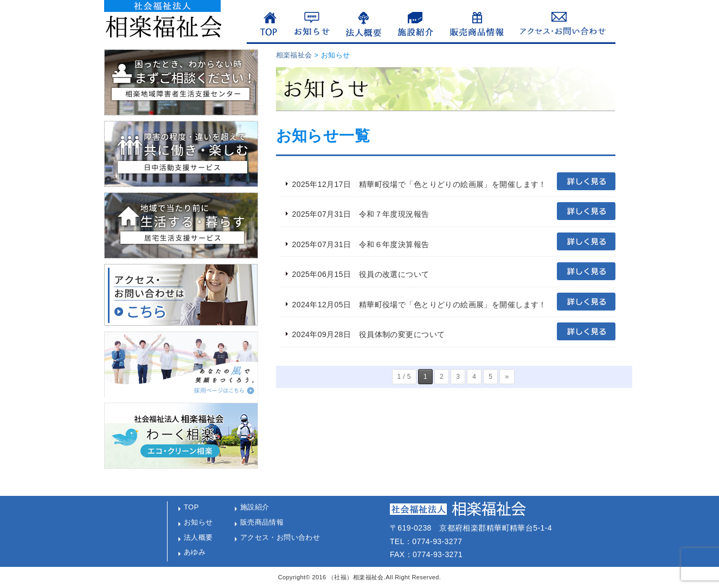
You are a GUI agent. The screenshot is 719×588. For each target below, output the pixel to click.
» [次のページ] (507, 377)
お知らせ (198, 522)
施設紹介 (255, 507)
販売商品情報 (262, 522)
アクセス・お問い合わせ (280, 537)
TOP (191, 507)
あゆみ (195, 552)
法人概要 (198, 537)
